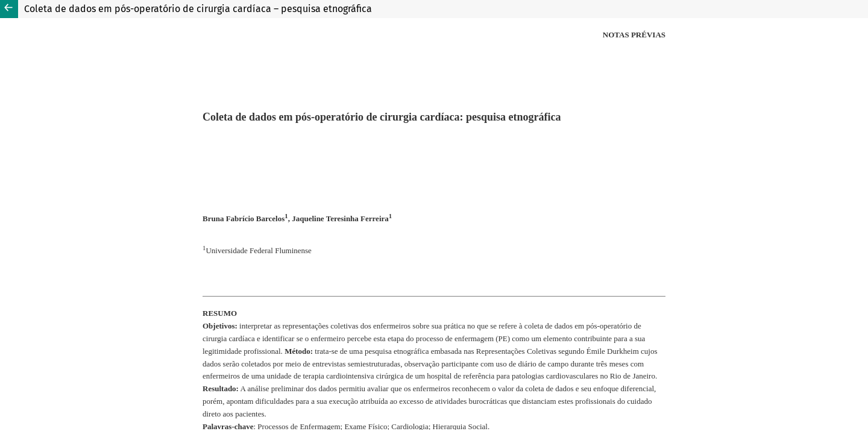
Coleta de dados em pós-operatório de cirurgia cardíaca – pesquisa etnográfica (198, 9)
